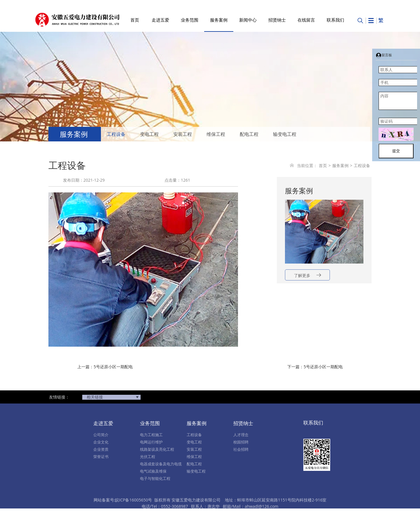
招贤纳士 (277, 20)
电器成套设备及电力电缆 (161, 464)
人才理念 (241, 435)
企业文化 (101, 442)
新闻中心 (248, 20)
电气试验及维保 (153, 471)
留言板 (384, 55)
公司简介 (101, 435)
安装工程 (183, 134)
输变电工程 (285, 134)
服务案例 (219, 20)
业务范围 (190, 20)
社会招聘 (241, 449)
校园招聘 (241, 442)
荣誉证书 (101, 457)
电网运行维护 (151, 442)
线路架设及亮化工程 (157, 449)
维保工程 (216, 134)
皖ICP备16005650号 (133, 500)
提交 (396, 151)
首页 (135, 20)
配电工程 (249, 134)
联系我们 (335, 20)
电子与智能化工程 (155, 478)
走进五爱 (160, 20)
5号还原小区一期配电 (113, 367)
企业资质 (101, 449)
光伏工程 (148, 457)
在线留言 (306, 20)
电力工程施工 (151, 435)
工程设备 (116, 134)
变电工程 (149, 134)
